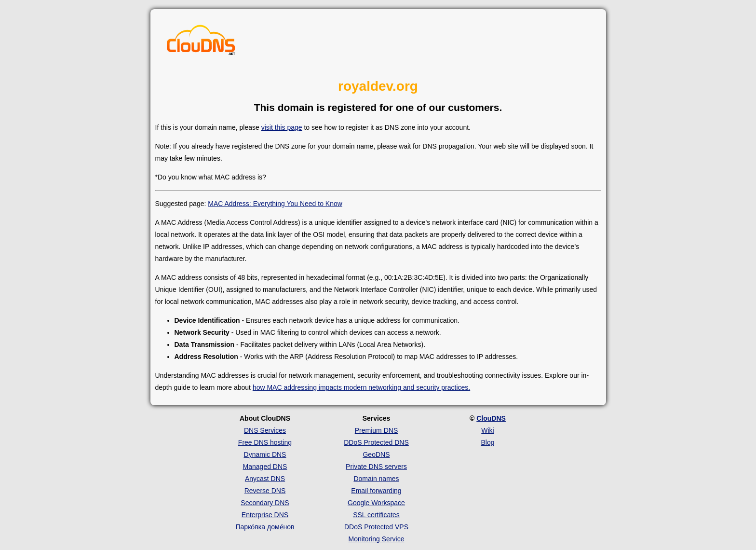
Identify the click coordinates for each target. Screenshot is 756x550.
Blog (487, 442)
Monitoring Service (377, 539)
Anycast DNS (265, 479)
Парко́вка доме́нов (265, 527)
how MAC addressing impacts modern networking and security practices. (361, 387)
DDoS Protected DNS (376, 442)
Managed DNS (265, 467)
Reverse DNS (265, 491)
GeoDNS (376, 454)
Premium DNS (376, 430)
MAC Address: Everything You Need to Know (275, 204)
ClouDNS (491, 418)
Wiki (487, 430)
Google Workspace (376, 503)
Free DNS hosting (265, 442)
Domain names (376, 479)
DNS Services (265, 430)
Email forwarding (376, 491)
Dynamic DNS (265, 454)
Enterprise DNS (265, 515)
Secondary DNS (265, 503)
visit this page (282, 127)
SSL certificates (376, 515)
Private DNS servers (376, 467)
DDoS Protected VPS (376, 527)
